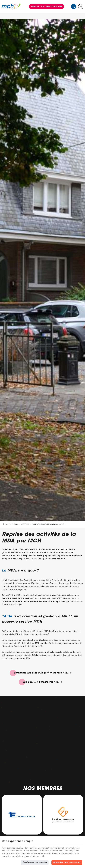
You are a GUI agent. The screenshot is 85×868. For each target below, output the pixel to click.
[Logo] (11, 7)
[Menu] (81, 7)
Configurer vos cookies (35, 863)
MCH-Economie (10, 524)
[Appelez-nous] (74, 7)
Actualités (25, 524)
